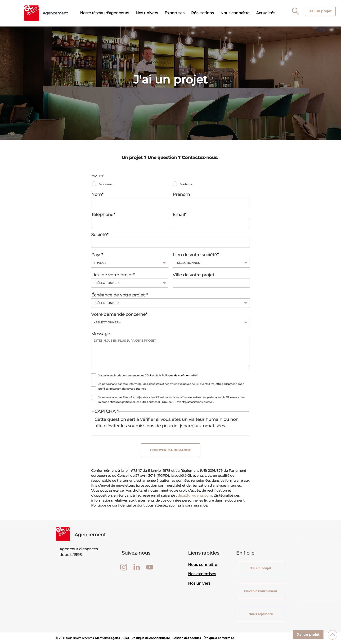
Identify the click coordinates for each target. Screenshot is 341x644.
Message (101, 334)
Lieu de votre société (195, 255)
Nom (96, 194)
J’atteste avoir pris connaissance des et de (147, 376)
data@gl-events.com (195, 495)
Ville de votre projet (193, 275)
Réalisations (202, 13)
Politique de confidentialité (151, 638)
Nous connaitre (203, 565)
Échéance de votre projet (119, 295)
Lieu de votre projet (112, 275)
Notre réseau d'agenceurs (105, 13)
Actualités (266, 13)
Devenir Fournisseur (260, 591)
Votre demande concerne (118, 314)
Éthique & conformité (219, 638)
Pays (96, 255)
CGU (148, 376)
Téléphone (102, 215)
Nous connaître (235, 13)
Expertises (175, 13)
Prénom (181, 194)
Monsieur (105, 184)
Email (179, 215)
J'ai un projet (308, 635)
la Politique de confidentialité (178, 376)
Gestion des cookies (187, 638)
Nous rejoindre (261, 614)
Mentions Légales (108, 638)
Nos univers (147, 13)
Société (99, 235)
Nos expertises (202, 574)
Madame (186, 184)
